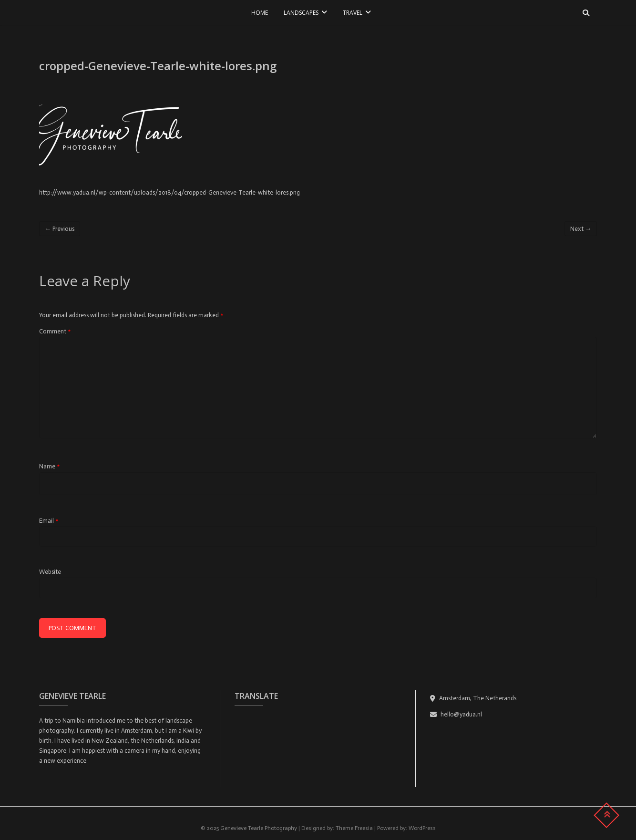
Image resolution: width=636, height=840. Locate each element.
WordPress (422, 828)
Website (50, 572)
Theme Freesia (354, 828)
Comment (55, 331)
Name (49, 466)
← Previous (60, 229)
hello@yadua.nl (456, 714)
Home (260, 13)
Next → (581, 229)
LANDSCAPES (301, 13)
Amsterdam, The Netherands (473, 698)
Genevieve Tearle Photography (259, 828)
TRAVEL (353, 13)
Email (49, 521)
